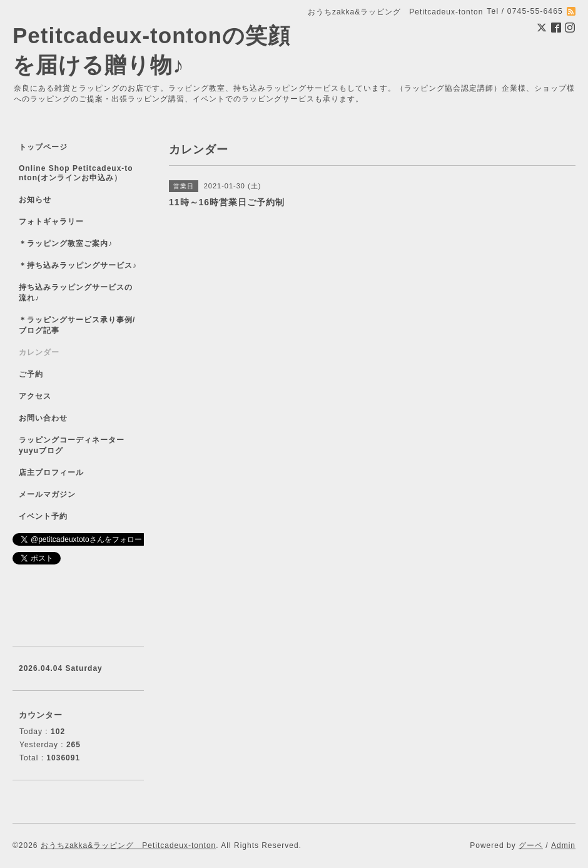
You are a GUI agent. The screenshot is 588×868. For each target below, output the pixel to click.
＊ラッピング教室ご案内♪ (66, 243)
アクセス (35, 396)
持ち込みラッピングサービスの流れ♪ (76, 293)
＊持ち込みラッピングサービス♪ (78, 265)
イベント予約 (43, 516)
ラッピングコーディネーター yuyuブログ (80, 445)
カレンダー (39, 352)
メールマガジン (47, 494)
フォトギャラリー (51, 222)
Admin (563, 845)
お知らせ (35, 200)
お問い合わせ (43, 418)
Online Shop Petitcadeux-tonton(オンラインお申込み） (76, 173)
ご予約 (31, 374)
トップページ (43, 147)
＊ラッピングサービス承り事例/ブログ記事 (77, 325)
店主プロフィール (51, 472)
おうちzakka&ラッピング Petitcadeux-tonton (128, 845)
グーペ (531, 845)
